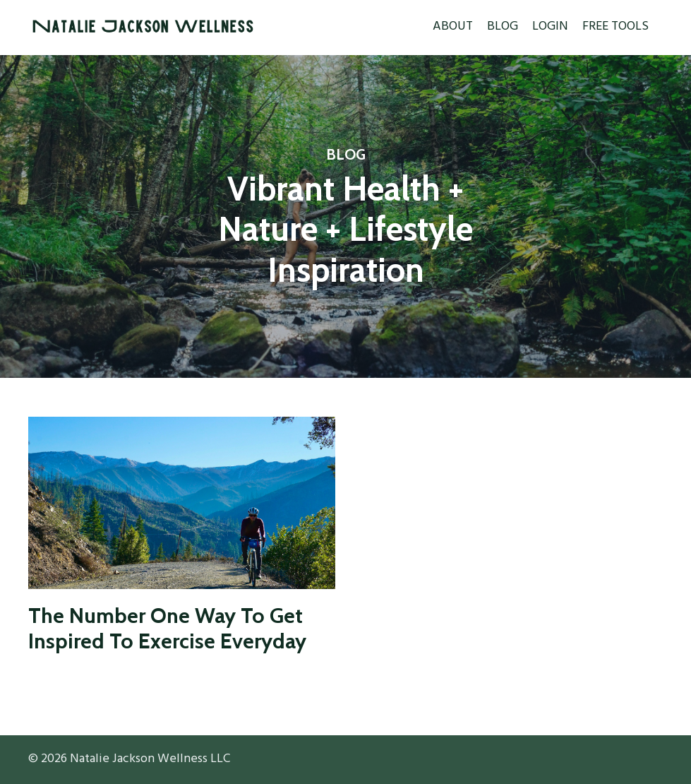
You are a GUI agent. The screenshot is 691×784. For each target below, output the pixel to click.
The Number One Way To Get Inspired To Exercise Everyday (167, 629)
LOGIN (550, 27)
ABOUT (453, 27)
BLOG (503, 27)
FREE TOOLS (615, 27)
